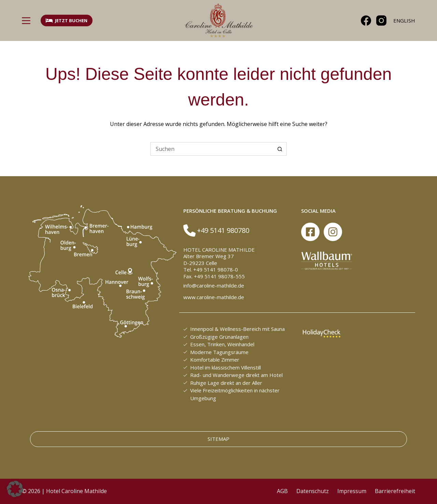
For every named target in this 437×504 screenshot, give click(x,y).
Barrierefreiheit (395, 491)
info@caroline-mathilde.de (214, 285)
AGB (282, 491)
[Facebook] (366, 20)
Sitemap (218, 439)
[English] (404, 21)
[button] (15, 489)
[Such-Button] (280, 149)
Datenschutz (313, 491)
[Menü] (26, 21)
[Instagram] (381, 20)
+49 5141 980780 (223, 230)
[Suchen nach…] (212, 149)
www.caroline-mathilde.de (214, 297)
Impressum (352, 491)
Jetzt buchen (67, 20)
